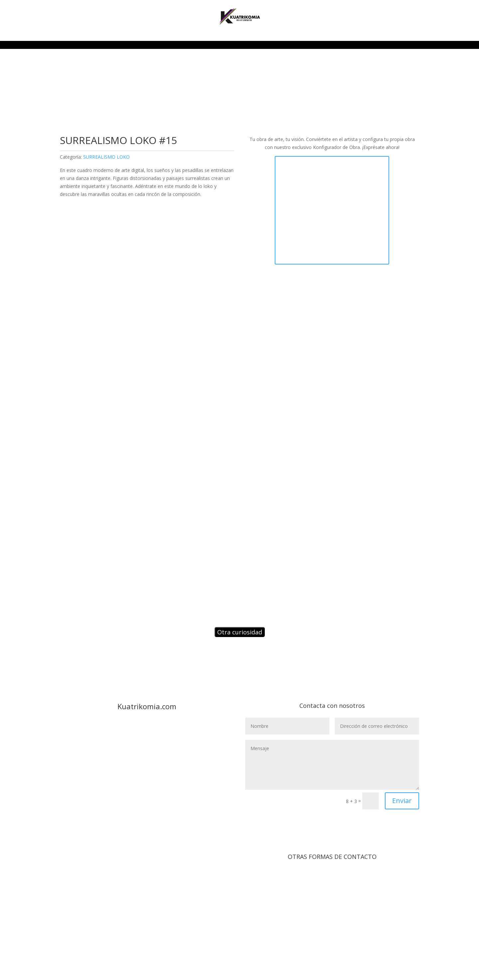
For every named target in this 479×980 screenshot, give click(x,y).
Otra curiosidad (240, 632)
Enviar (402, 801)
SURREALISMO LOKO (106, 157)
